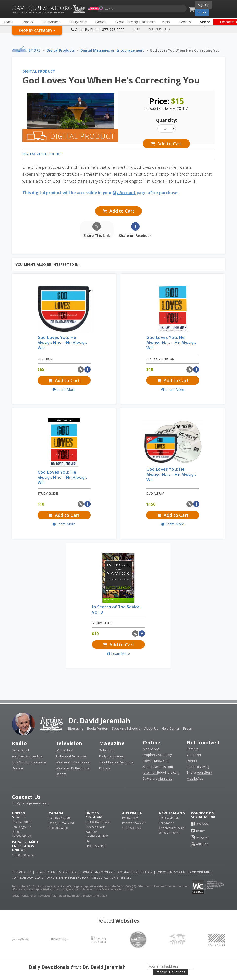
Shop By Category (37, 31)
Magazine (112, 743)
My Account (124, 193)
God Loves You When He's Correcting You (185, 50)
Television (69, 743)
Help (137, 29)
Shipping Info (159, 29)
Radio (19, 743)
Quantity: (167, 120)
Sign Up (204, 5)
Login (202, 12)
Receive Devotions (170, 972)
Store (35, 50)
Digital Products (61, 50)
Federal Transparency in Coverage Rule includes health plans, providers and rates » (59, 896)
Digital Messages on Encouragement (112, 50)
